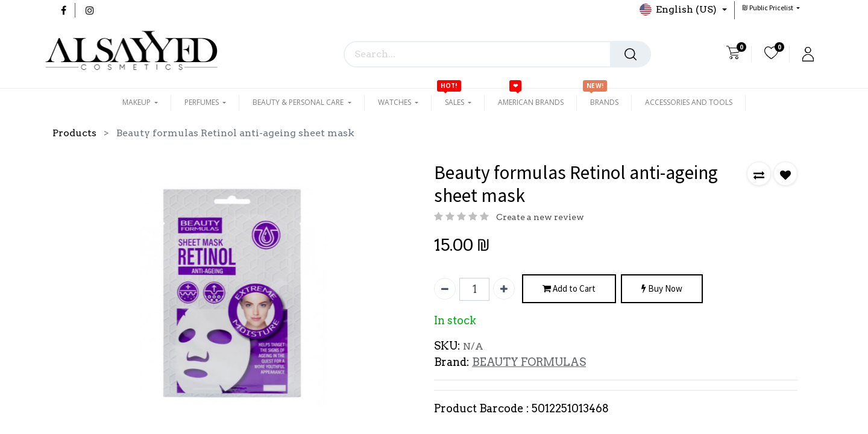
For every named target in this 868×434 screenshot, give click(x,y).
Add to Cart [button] (569, 289)
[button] (771, 8)
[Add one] (504, 289)
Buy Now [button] (662, 289)
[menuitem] (531, 102)
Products (74, 133)
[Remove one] (445, 289)
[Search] (631, 54)
